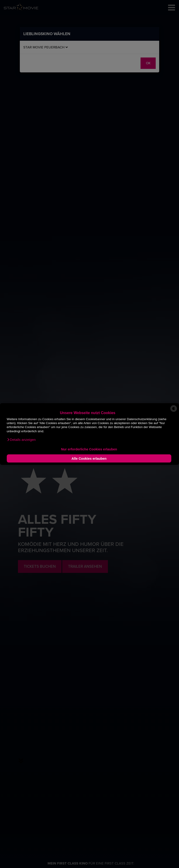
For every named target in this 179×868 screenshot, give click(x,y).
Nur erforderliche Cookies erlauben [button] (89, 449)
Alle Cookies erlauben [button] (89, 459)
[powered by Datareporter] (174, 411)
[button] (21, 440)
